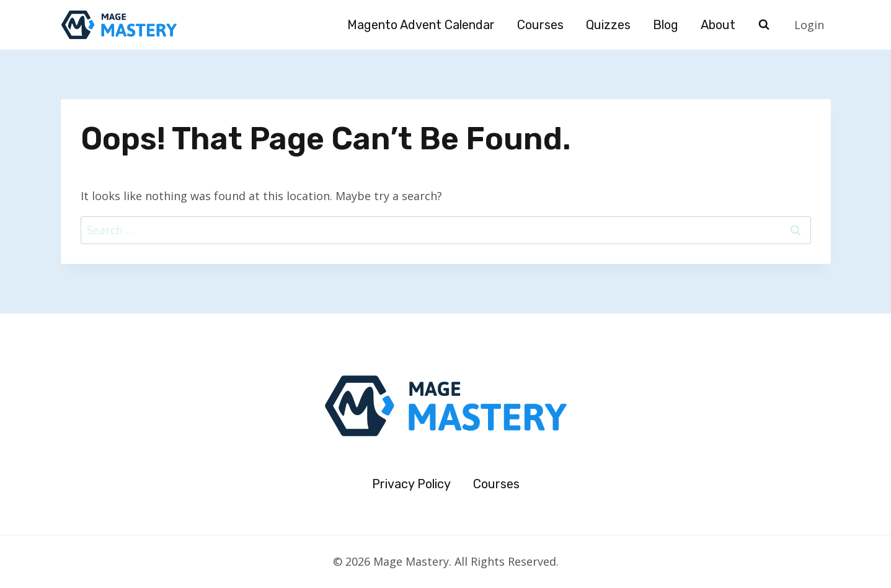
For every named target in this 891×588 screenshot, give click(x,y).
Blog (666, 25)
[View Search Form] (764, 25)
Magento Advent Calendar (421, 25)
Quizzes (608, 25)
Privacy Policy (411, 484)
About (718, 25)
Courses (540, 25)
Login (809, 25)
